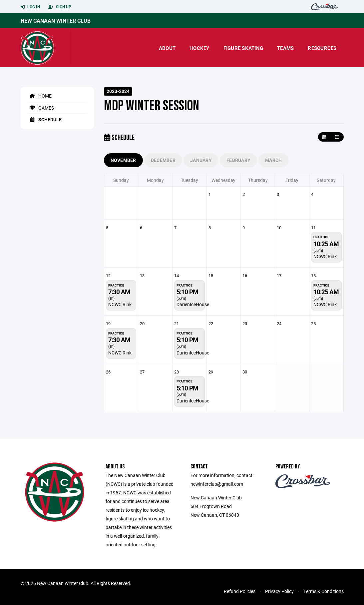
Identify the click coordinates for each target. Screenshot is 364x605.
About (167, 48)
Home (39, 96)
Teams (285, 48)
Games (41, 108)
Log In (30, 7)
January (201, 160)
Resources (322, 48)
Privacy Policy (279, 591)
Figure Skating (243, 48)
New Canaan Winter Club (56, 20)
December (163, 160)
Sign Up (60, 7)
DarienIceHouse (193, 304)
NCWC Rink (325, 256)
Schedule (44, 119)
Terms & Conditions (324, 591)
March (273, 160)
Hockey (199, 48)
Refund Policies (240, 591)
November (123, 160)
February (238, 160)
